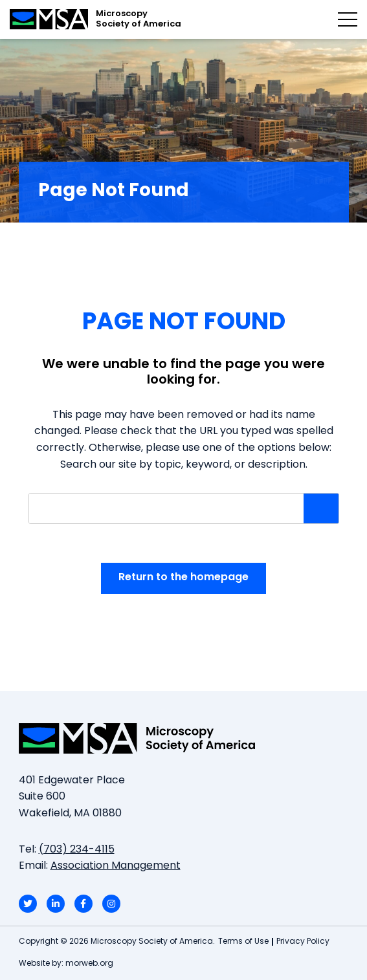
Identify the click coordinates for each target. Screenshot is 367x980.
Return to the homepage (183, 578)
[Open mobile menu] (348, 19)
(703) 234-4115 (77, 850)
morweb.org (89, 964)
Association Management (116, 866)
